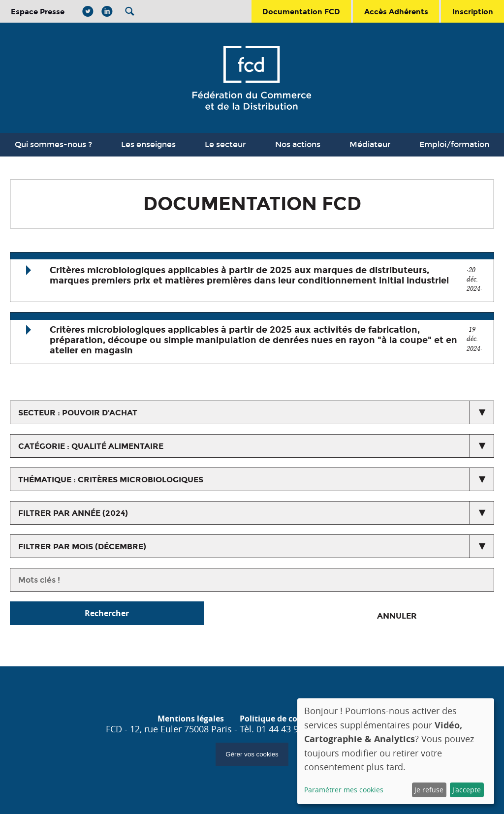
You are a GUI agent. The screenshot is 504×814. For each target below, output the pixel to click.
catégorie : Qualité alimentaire (91, 446)
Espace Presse (38, 12)
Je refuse (429, 790)
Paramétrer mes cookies (344, 790)
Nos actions (298, 144)
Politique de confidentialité (293, 719)
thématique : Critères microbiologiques (111, 480)
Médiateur (370, 144)
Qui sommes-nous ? (53, 144)
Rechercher (107, 613)
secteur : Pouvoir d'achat (78, 413)
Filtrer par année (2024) (73, 513)
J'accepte (467, 790)
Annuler (397, 616)
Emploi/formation (454, 144)
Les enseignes (148, 144)
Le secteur (225, 144)
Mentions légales (191, 719)
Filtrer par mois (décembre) (82, 547)
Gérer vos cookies (252, 754)
